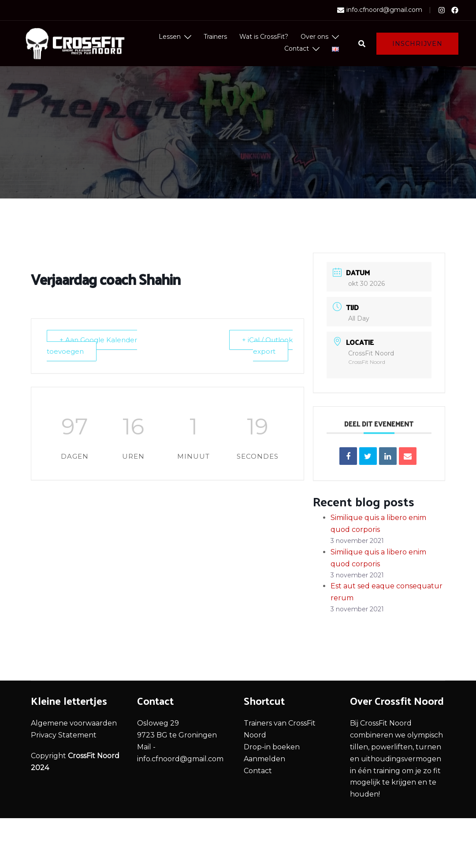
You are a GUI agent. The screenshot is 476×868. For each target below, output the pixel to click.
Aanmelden (264, 759)
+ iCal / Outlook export (267, 346)
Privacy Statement (64, 735)
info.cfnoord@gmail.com (380, 10)
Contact (297, 49)
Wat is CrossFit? (264, 37)
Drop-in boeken (272, 747)
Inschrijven (417, 44)
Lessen (170, 37)
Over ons (314, 37)
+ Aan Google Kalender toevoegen (92, 346)
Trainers (215, 37)
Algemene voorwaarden (74, 723)
